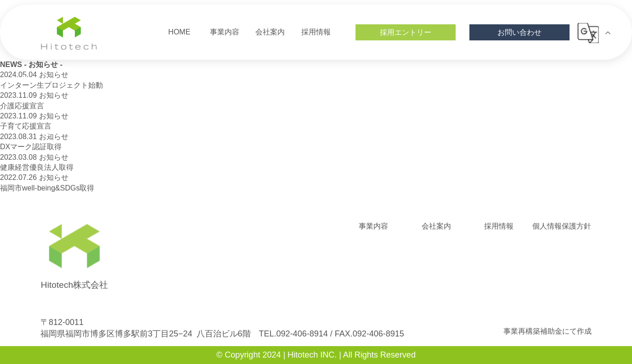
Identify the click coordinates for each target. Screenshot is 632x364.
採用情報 (499, 226)
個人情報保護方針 (562, 226)
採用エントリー (406, 32)
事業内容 (373, 226)
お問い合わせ (519, 32)
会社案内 (436, 226)
